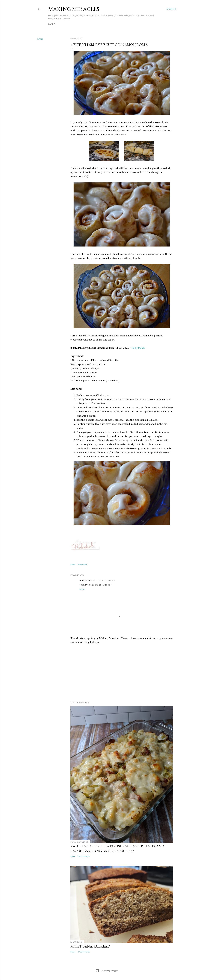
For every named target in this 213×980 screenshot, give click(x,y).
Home (52, 24)
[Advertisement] (122, 673)
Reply (82, 589)
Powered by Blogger (107, 971)
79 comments (84, 856)
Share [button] (40, 39)
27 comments (84, 952)
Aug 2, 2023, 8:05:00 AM (104, 580)
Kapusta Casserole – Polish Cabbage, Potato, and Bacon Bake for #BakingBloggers (117, 848)
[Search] (171, 9)
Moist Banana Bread (90, 946)
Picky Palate (138, 348)
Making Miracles (74, 9)
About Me (63, 24)
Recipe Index (79, 24)
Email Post (82, 565)
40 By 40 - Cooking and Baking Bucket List (115, 24)
